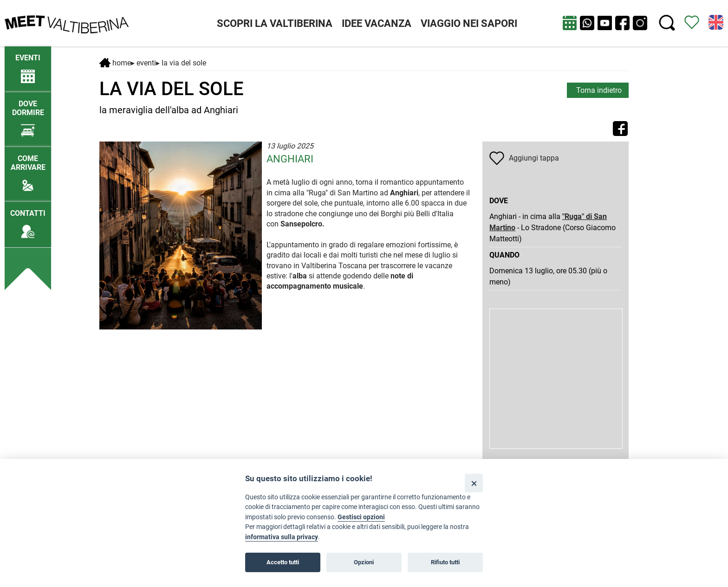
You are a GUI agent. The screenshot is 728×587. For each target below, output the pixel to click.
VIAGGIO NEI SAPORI (469, 23)
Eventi (146, 63)
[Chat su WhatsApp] (587, 23)
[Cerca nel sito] (667, 23)
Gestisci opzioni (361, 517)
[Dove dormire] (28, 115)
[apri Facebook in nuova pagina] (622, 23)
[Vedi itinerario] (692, 22)
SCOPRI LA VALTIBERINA (275, 23)
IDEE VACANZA (377, 23)
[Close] (474, 483)
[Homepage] (67, 23)
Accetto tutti (283, 562)
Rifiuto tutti (445, 562)
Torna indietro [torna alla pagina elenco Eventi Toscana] (599, 90)
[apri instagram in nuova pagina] (640, 23)
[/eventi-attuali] (28, 64)
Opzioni (364, 562)
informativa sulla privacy (282, 537)
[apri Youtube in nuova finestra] (605, 23)
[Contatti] (28, 220)
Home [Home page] (115, 63)
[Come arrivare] (28, 169)
